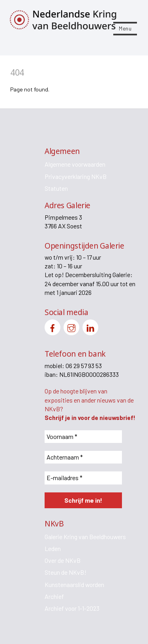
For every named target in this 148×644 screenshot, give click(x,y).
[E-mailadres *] (83, 478)
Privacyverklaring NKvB (76, 176)
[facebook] (52, 326)
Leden (53, 548)
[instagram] (71, 326)
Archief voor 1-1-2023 (72, 608)
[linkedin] (90, 326)
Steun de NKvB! (66, 572)
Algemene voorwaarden (75, 164)
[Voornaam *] (83, 437)
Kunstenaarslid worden (74, 584)
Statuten (56, 188)
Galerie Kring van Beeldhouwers (85, 537)
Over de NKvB (63, 560)
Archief (54, 596)
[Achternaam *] (83, 457)
